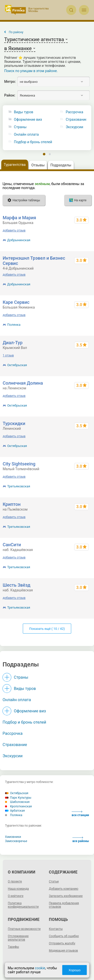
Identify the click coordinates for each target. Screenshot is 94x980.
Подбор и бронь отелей (33, 142)
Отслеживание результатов (18, 938)
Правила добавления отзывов (64, 905)
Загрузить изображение (66, 896)
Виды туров (24, 112)
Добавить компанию (64, 889)
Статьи (54, 881)
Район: (10, 95)
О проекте (15, 881)
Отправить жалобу (62, 943)
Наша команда (18, 889)
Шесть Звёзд (17, 585)
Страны (20, 127)
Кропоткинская (18, 806)
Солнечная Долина (23, 383)
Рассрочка (13, 733)
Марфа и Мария (19, 218)
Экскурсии (13, 756)
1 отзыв (8, 355)
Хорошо (74, 970)
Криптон (12, 504)
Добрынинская (19, 240)
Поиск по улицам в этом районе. (31, 71)
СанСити (12, 545)
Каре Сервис (16, 302)
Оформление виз (28, 120)
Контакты (56, 929)
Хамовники (13, 837)
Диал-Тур (13, 343)
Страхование (15, 745)
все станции (80, 814)
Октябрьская (17, 365)
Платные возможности (24, 929)
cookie (40, 968)
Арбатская (15, 811)
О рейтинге (16, 896)
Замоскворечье (16, 841)
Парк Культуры (18, 798)
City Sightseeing (19, 464)
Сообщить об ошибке (64, 936)
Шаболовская (17, 802)
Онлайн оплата (26, 135)
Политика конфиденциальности (23, 905)
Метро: (10, 82)
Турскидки (14, 423)
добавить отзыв (14, 230)
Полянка (14, 325)
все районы (81, 840)
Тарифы (13, 947)
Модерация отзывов (63, 951)
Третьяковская (19, 486)
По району (16, 32)
